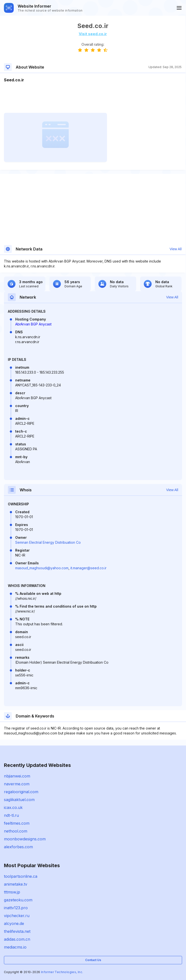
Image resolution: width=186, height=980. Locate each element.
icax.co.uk (13, 807)
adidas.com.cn (17, 939)
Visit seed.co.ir (93, 34)
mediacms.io (15, 947)
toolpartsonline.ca (21, 876)
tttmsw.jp (12, 892)
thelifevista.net (17, 931)
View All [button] (176, 249)
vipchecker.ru (17, 916)
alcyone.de (14, 923)
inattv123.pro (16, 908)
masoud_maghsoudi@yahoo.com (42, 568)
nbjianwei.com (17, 776)
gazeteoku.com (18, 900)
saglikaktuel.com (19, 800)
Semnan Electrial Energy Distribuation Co (48, 542)
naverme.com (17, 784)
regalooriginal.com (21, 792)
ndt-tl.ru (11, 815)
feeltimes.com (17, 823)
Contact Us (93, 960)
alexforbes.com (18, 847)
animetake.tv (16, 884)
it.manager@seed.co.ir (88, 568)
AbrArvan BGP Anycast (33, 324)
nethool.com (16, 831)
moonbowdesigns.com (25, 839)
